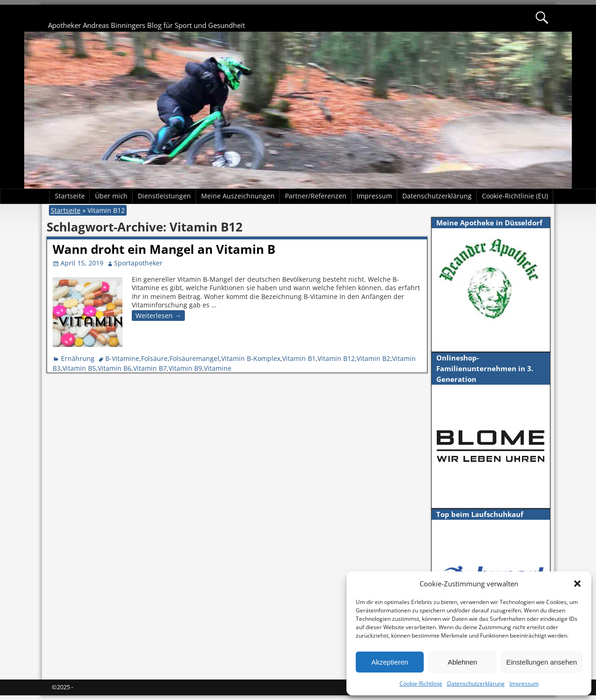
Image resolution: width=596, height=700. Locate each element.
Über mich (111, 196)
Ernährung (78, 358)
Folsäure (154, 358)
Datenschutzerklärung (476, 683)
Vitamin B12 (336, 358)
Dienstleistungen (164, 196)
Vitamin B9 (185, 368)
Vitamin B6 (115, 368)
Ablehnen (462, 662)
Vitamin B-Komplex (251, 358)
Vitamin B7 (150, 368)
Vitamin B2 (373, 358)
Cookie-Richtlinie (421, 683)
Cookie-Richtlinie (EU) (515, 196)
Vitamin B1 (299, 358)
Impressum (524, 683)
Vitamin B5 (79, 368)
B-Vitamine (122, 358)
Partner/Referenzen (316, 196)
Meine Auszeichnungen (238, 196)
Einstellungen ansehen (542, 662)
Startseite (70, 196)
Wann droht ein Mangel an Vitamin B (164, 249)
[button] (577, 584)
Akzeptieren (389, 662)
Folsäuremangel (194, 358)
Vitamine (218, 368)
